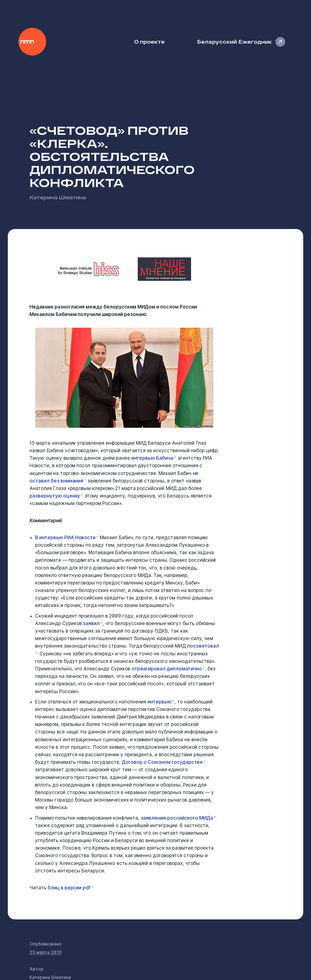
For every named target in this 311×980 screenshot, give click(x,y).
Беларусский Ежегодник (234, 42)
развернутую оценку (55, 496)
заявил (91, 623)
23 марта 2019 (45, 952)
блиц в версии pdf (69, 888)
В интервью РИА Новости (65, 538)
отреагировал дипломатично (167, 669)
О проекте (149, 42)
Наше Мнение (32, 42)
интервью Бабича (152, 458)
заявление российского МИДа (177, 818)
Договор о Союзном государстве (162, 762)
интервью (159, 702)
